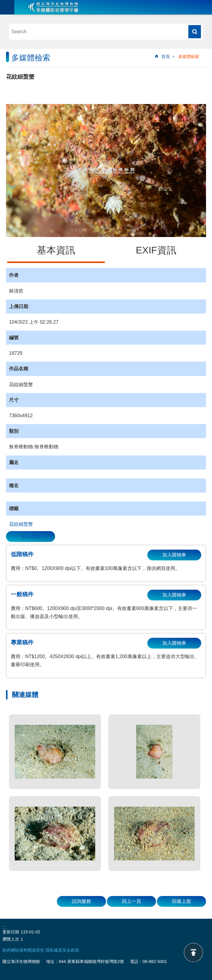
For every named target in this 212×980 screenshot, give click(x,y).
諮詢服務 (81, 901)
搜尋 (195, 32)
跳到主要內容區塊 (3, 3)
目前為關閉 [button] (7, 7)
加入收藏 (31, 536)
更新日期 (11, 932)
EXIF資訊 (156, 250)
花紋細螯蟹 (21, 524)
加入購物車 (174, 555)
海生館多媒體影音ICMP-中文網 (53, 7)
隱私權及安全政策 (62, 950)
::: (8, 51)
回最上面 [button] (181, 901)
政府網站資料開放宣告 (23, 950)
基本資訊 (56, 250)
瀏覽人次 (11, 939)
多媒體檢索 (189, 56)
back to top (193, 953)
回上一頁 (131, 901)
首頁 (166, 56)
